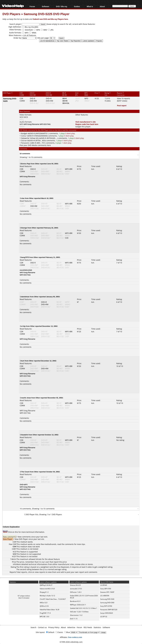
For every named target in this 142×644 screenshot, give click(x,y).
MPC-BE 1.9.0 (44, 617)
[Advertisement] (72, 71)
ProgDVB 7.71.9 (45, 613)
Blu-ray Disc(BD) (31, 27)
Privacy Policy (54, 627)
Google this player (83, 127)
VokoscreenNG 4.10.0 (47, 589)
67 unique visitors (24, 596)
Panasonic (25, 143)
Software (45, 6)
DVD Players (11, 14)
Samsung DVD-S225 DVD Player (46, 14)
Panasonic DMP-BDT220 (109, 610)
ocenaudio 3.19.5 (76, 589)
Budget (24, 133)
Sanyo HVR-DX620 (107, 613)
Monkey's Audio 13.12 (47, 596)
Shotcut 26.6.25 (75, 585)
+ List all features (29, 35)
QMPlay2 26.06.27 (46, 585)
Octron (24, 141)
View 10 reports (123, 98)
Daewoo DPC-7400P (107, 592)
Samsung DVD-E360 (107, 603)
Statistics (97, 627)
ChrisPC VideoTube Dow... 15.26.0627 (53, 599)
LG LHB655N (105, 596)
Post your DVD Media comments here (35, 145)
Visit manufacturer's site (85, 122)
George (24, 228)
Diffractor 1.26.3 (76, 592)
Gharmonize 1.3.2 (76, 615)
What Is (90, 6)
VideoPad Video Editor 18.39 (49, 610)
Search (33, 627)
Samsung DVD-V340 (107, 599)
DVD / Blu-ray (62, 6)
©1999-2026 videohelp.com (71, 642)
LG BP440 (104, 585)
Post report (122, 106)
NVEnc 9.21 (44, 603)
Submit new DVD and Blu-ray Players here (50, 19)
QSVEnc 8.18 (44, 606)
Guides (77, 6)
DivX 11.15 (74, 619)
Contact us (42, 627)
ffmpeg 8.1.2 (44, 592)
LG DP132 (104, 617)
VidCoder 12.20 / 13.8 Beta (79, 612)
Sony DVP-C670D (106, 606)
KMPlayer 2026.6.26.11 (78, 605)
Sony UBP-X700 (106, 589)
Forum (32, 6)
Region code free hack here (87, 124)
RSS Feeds (88, 627)
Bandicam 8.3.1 (75, 601)
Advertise (71, 627)
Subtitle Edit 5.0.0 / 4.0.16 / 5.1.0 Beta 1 (83, 608)
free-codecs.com (75, 637)
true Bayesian (63, 567)
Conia (23, 136)
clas (23, 198)
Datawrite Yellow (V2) (30, 138)
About (102, 6)
